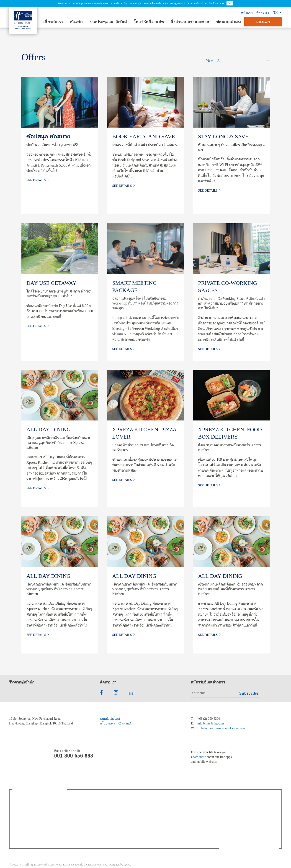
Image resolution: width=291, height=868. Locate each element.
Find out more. (217, 3)
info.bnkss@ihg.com (211, 723)
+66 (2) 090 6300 (209, 718)
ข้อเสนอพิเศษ (229, 22)
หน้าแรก (247, 12)
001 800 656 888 (74, 755)
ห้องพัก (76, 22)
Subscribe (249, 693)
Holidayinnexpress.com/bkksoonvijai (221, 728)
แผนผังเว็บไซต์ (110, 718)
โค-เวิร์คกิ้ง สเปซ (149, 22)
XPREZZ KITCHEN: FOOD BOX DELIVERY (230, 433)
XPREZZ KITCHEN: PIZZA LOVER (144, 433)
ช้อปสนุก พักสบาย (48, 136)
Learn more (198, 757)
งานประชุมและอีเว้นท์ (108, 22)
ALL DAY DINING (48, 429)
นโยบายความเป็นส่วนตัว (116, 723)
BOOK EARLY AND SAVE (143, 136)
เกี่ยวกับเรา (53, 22)
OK (230, 3)
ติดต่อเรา (263, 12)
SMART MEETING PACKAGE (134, 286)
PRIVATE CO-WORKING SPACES (228, 286)
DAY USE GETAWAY (51, 283)
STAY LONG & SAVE (223, 136)
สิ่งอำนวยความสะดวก (190, 22)
